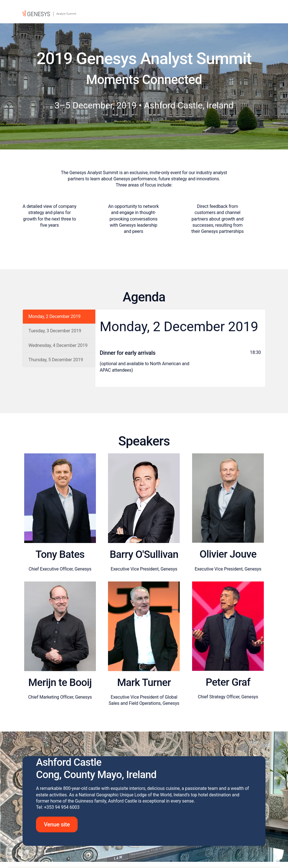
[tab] (59, 317)
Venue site (57, 826)
